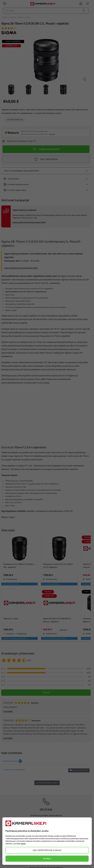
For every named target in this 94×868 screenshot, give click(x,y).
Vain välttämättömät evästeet (47, 850)
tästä (23, 844)
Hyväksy (47, 859)
